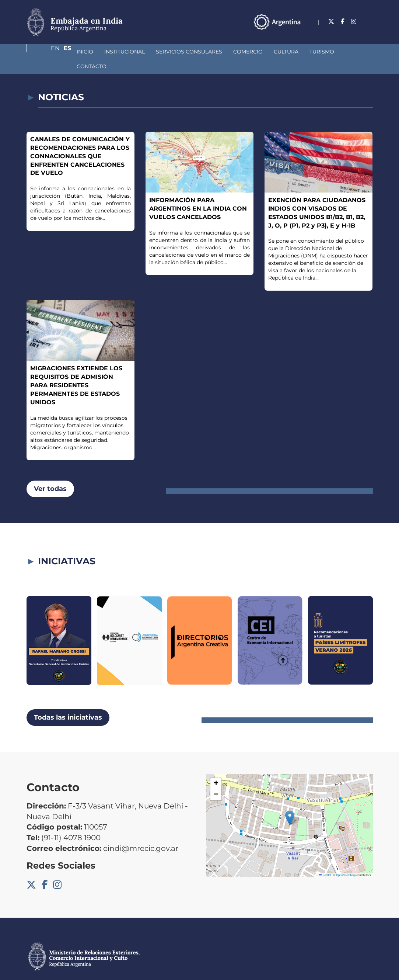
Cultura (247, 52)
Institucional (85, 52)
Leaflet (325, 860)
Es (369, 22)
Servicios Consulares (150, 52)
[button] (290, 803)
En (354, 22)
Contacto (321, 52)
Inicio (46, 52)
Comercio (209, 52)
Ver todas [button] (50, 474)
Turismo (283, 52)
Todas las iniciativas (68, 703)
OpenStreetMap (346, 860)
